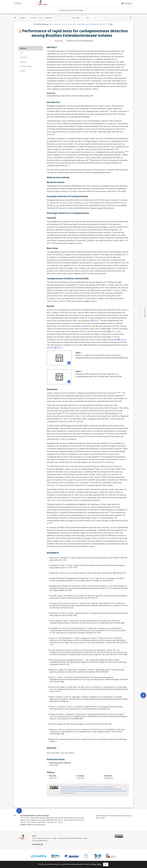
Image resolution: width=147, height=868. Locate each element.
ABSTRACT (23, 48)
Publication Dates (26, 66)
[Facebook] (40, 844)
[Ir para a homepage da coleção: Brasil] (63, 3)
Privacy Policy (97, 864)
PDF (87, 18)
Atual (41, 18)
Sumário (22, 18)
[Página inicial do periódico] (15, 18)
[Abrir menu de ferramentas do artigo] (19, 798)
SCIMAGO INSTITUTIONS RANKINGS (80, 41)
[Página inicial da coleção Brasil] (22, 840)
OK (106, 864)
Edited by (23, 62)
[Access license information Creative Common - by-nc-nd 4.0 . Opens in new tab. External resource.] (54, 787)
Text (22, 53)
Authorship (59, 41)
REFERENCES (24, 57)
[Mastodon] (35, 844)
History (23, 71)
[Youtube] (42, 844)
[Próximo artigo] (50, 18)
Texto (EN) (76, 18)
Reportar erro (145, 312)
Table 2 (112, 331)
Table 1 (96, 320)
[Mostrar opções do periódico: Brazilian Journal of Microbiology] (87, 10)
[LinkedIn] (37, 844)
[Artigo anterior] (33, 18)
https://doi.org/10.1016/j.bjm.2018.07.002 (91, 24)
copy (110, 24)
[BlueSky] (33, 844)
